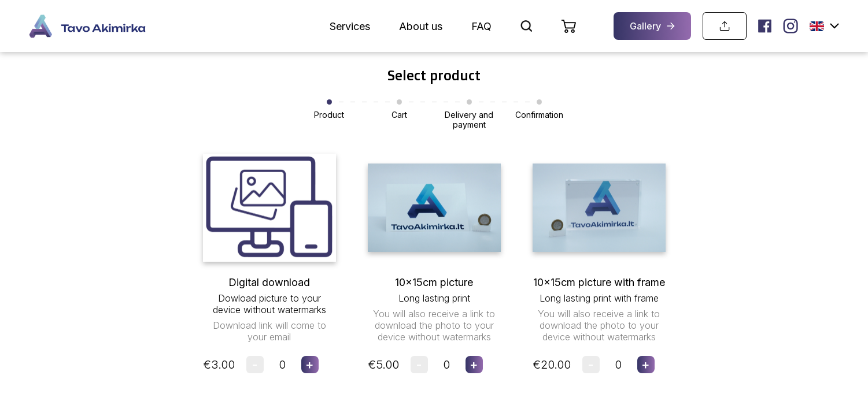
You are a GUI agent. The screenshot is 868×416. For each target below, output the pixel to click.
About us (421, 26)
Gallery (652, 26)
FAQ (481, 26)
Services (350, 26)
